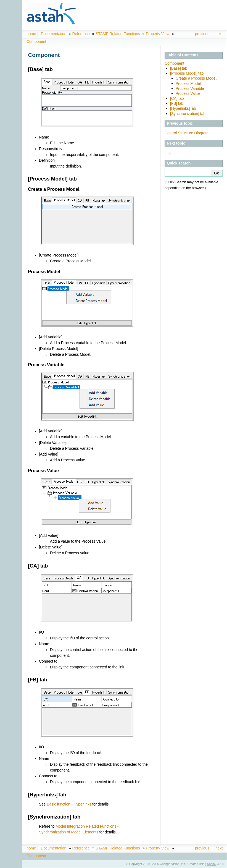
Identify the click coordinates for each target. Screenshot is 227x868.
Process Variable (190, 88)
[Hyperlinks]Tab (183, 108)
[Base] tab (179, 68)
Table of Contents (183, 55)
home (31, 34)
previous (202, 34)
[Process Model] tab (187, 73)
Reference (81, 34)
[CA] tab (177, 98)
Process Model (188, 83)
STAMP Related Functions (118, 34)
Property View (158, 34)
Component (36, 41)
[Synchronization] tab (188, 114)
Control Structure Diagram (187, 133)
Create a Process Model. (196, 78)
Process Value (188, 93)
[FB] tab (177, 103)
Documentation (54, 34)
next (219, 34)
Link (168, 153)
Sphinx (212, 864)
